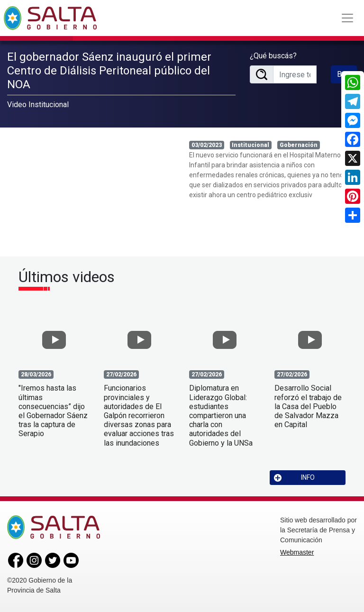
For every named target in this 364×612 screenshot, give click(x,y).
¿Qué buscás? (273, 56)
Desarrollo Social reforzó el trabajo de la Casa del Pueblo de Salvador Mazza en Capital (308, 406)
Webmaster (297, 552)
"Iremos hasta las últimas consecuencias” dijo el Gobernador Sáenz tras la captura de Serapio (53, 411)
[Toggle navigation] (347, 18)
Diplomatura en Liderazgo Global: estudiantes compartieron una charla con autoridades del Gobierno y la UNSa (221, 415)
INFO (294, 478)
